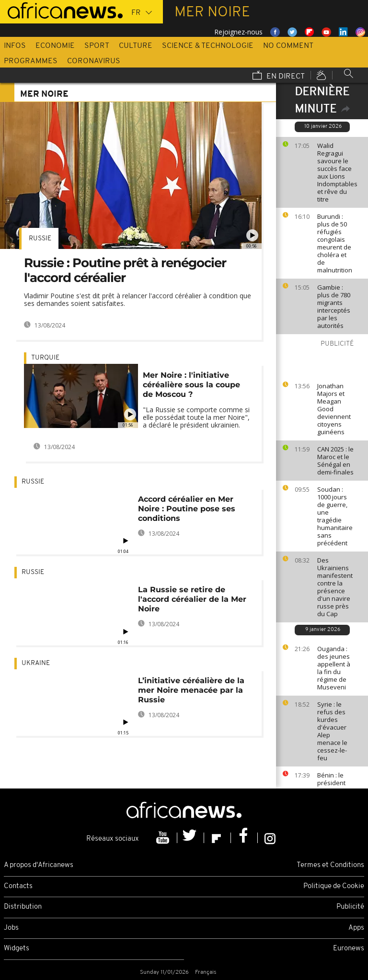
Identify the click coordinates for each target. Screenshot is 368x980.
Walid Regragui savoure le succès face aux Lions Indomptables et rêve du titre (337, 172)
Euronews (349, 949)
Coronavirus (94, 61)
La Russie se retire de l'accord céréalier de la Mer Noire (192, 599)
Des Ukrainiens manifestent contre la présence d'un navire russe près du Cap (335, 587)
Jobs (11, 928)
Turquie (45, 358)
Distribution (23, 907)
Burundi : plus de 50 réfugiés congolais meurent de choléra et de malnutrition (335, 243)
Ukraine (36, 663)
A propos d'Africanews (39, 865)
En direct (279, 76)
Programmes (31, 61)
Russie (40, 239)
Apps (356, 928)
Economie (55, 46)
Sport (97, 46)
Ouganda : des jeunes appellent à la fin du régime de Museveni (334, 668)
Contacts (18, 886)
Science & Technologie (208, 46)
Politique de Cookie (334, 886)
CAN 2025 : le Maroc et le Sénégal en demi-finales (335, 461)
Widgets (17, 949)
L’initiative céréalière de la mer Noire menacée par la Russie (191, 690)
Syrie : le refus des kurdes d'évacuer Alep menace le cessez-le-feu (332, 731)
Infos (15, 46)
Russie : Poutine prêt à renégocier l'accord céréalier (125, 270)
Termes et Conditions (330, 865)
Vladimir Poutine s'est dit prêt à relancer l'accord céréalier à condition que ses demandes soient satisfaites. (138, 299)
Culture (136, 46)
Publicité (350, 907)
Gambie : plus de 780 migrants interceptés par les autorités (334, 306)
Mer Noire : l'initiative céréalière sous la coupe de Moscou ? (191, 385)
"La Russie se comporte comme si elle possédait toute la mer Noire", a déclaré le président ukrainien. (196, 417)
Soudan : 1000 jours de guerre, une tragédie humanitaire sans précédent (335, 516)
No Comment (288, 46)
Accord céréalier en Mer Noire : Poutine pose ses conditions (187, 509)
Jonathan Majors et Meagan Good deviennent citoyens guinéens (334, 409)
